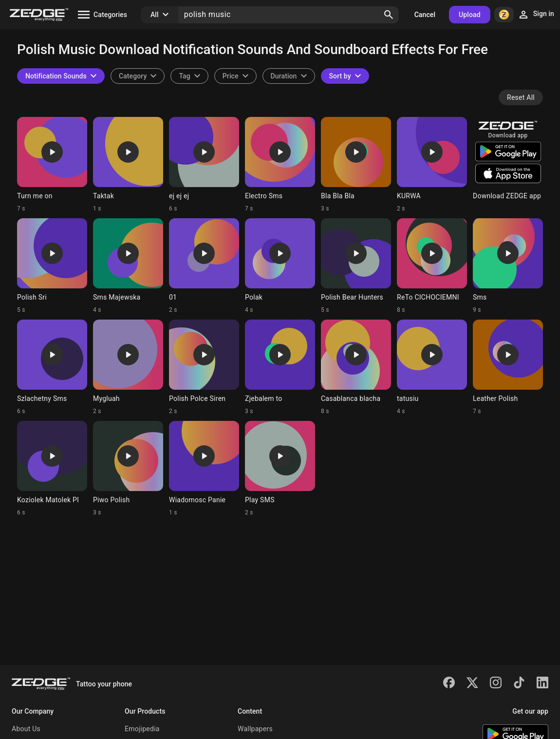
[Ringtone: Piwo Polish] (128, 469)
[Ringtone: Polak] (280, 266)
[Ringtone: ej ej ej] (204, 165)
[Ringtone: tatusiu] (432, 367)
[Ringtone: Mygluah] (128, 367)
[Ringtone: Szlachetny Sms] (52, 367)
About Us (26, 729)
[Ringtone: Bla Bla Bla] (356, 165)
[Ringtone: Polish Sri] (52, 266)
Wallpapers (255, 729)
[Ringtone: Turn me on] (52, 165)
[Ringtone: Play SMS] (280, 469)
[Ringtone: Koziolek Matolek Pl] (52, 469)
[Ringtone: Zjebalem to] (280, 367)
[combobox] (189, 76)
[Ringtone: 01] (204, 266)
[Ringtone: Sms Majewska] (128, 266)
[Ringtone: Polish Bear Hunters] (356, 266)
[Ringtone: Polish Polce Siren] (204, 367)
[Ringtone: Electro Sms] (280, 165)
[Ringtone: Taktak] (128, 165)
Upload (470, 15)
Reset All (521, 97)
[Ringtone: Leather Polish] (508, 367)
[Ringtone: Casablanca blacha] (356, 367)
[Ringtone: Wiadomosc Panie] (204, 469)
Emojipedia (142, 729)
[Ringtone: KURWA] (432, 165)
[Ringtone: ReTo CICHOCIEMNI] (432, 266)
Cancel (425, 15)
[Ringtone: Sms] (508, 266)
